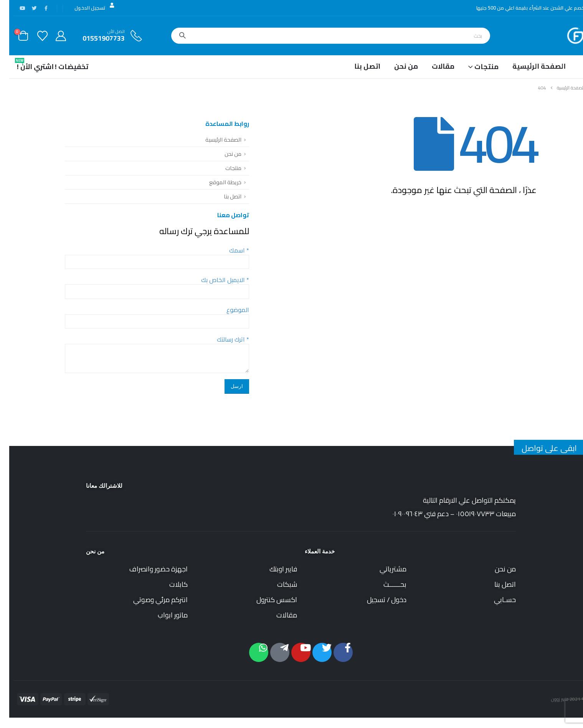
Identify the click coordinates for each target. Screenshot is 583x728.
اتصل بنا (358, 66)
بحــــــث (386, 584)
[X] (25, 8)
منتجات (224, 168)
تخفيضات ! (62, 67)
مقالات (434, 66)
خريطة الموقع (216, 182)
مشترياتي (384, 569)
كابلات (169, 584)
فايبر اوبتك (274, 569)
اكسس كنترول (268, 600)
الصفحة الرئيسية (530, 66)
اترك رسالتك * (224, 339)
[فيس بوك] (37, 8)
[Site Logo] (566, 36)
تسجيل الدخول (86, 8)
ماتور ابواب (164, 615)
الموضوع (229, 310)
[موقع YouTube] (13, 8)
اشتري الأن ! (26, 65)
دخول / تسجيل (377, 600)
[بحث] (173, 36)
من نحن (397, 66)
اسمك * (230, 250)
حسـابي (496, 600)
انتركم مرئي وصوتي (151, 600)
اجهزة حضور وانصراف (149, 569)
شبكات (278, 584)
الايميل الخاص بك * (216, 280)
